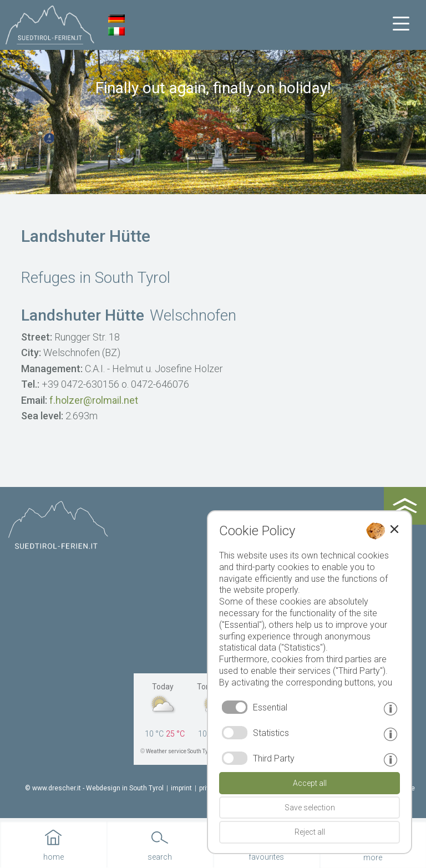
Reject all (310, 832)
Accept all (310, 783)
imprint (181, 788)
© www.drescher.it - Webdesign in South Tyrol (94, 788)
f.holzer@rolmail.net (94, 400)
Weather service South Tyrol (180, 751)
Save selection (310, 808)
